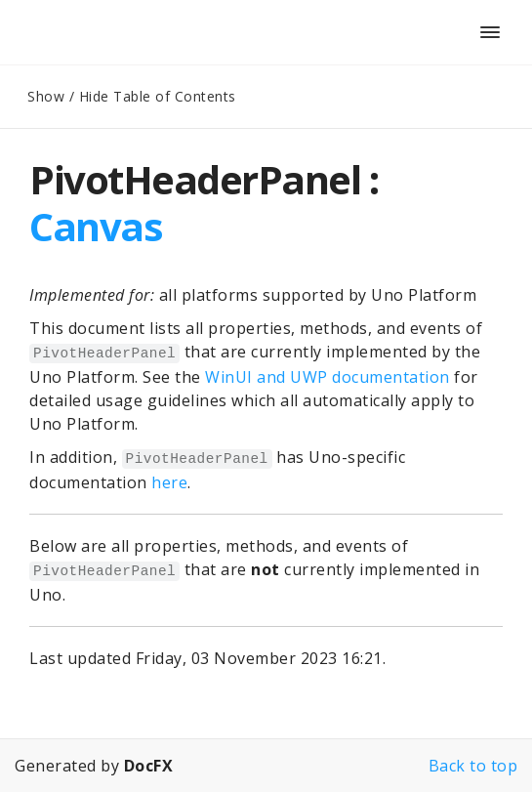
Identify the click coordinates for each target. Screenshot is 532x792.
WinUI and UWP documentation (327, 377)
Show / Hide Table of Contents (132, 96)
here (169, 482)
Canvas (96, 226)
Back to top (473, 766)
